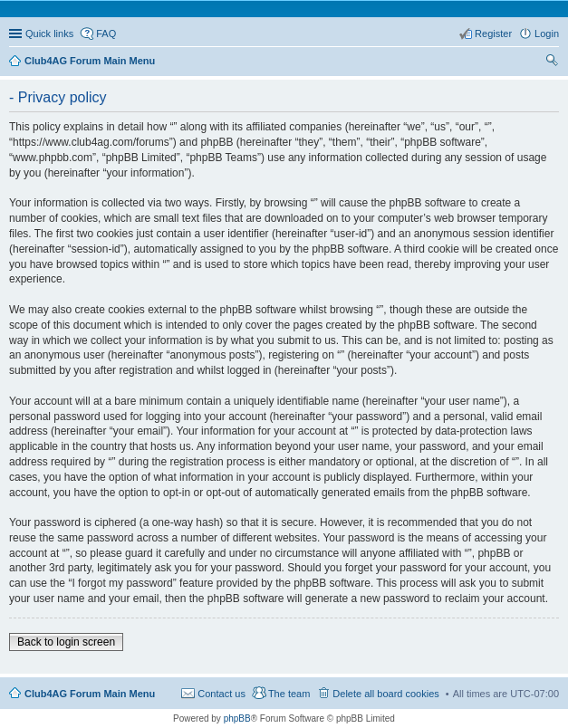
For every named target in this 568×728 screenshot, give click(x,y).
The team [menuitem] (289, 694)
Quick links (49, 34)
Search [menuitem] (552, 62)
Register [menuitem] (493, 34)
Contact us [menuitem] (221, 694)
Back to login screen (66, 642)
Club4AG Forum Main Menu (90, 694)
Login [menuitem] (547, 34)
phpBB (237, 718)
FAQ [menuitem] (106, 34)
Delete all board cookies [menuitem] (385, 694)
